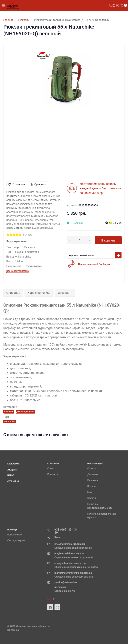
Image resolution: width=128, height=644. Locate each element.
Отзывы (13, 481)
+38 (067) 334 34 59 (66, 531)
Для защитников (25, 412)
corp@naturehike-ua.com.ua (70, 563)
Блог (11, 475)
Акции (12, 470)
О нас (50, 468)
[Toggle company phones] (110, 5)
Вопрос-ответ (15, 535)
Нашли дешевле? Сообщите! (95, 264)
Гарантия (93, 480)
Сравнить (38, 184)
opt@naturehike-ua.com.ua (69, 553)
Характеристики (39, 293)
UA (49, 599)
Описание (13, 293)
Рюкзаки (9, 412)
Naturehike (9, 421)
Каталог (13, 464)
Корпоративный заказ (81, 256)
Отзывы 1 (65, 293)
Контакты (53, 474)
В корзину (108, 240)
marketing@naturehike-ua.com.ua (73, 573)
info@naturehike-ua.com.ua (70, 544)
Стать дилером (16, 540)
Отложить (17, 184)
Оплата (91, 468)
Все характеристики (18, 271)
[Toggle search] (114, 5)
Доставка (93, 474)
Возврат (92, 486)
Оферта (92, 498)
